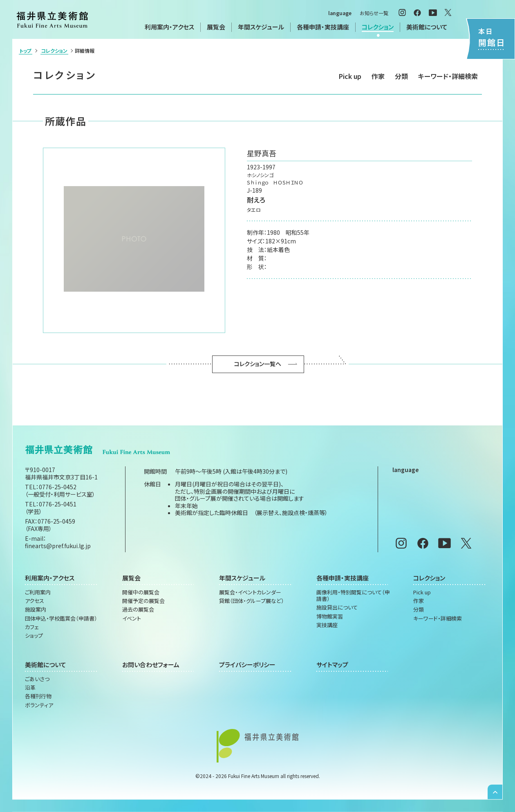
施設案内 (36, 610)
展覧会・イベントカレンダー (250, 592)
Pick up (350, 76)
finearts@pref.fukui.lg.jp (58, 546)
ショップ (34, 636)
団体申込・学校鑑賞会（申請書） (61, 619)
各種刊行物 (38, 696)
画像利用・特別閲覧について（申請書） (353, 596)
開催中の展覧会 (141, 592)
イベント (132, 619)
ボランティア (39, 705)
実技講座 (327, 625)
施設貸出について (337, 607)
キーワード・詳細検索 (448, 76)
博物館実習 (330, 616)
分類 (401, 76)
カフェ (32, 627)
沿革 (30, 688)
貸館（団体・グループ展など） (252, 601)
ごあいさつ (37, 679)
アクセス (35, 601)
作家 (378, 76)
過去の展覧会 (138, 610)
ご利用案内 (38, 592)
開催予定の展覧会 (143, 601)
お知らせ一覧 (374, 13)
